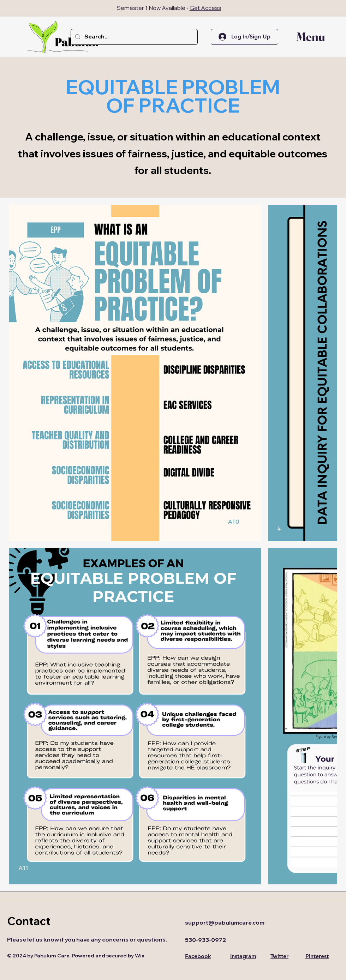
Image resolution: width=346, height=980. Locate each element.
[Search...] (133, 37)
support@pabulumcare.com (225, 922)
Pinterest (317, 956)
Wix (140, 956)
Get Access (205, 8)
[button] (306, 37)
